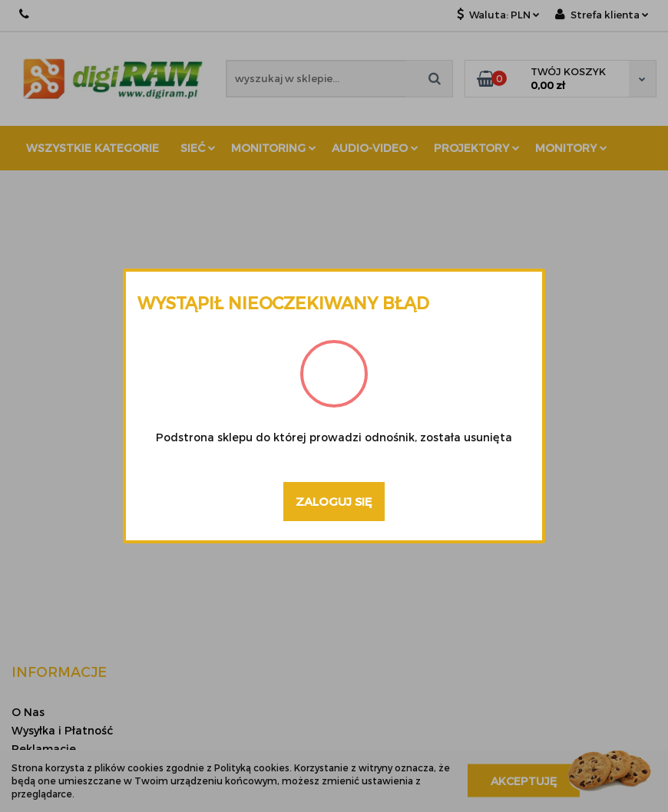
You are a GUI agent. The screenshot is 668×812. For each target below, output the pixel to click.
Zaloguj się (334, 501)
